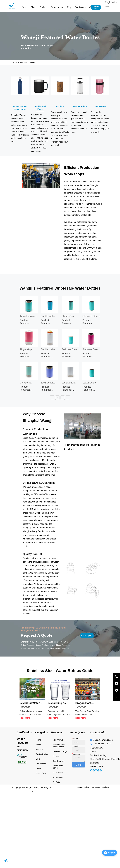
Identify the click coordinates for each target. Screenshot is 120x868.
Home (24, 7)
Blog (69, 7)
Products (44, 7)
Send (79, 762)
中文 (116, 2)
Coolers (32, 62)
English (109, 2)
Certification (80, 7)
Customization (57, 7)
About (33, 7)
